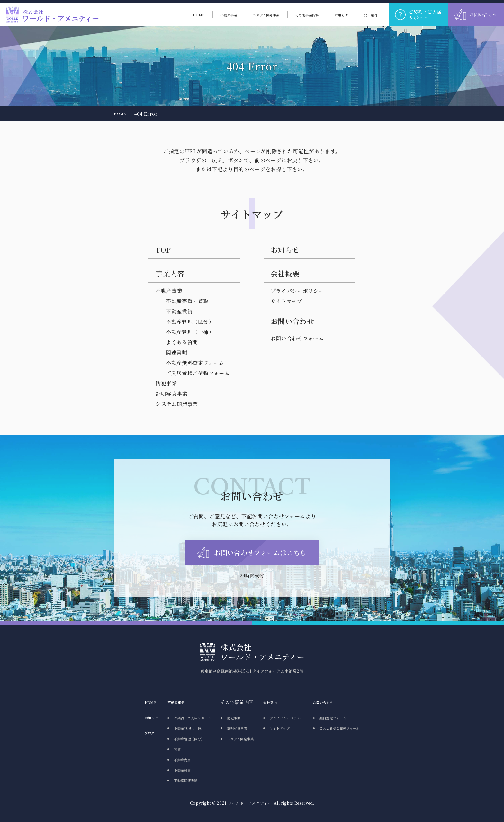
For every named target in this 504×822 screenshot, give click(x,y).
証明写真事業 (172, 394)
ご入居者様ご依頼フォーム (198, 373)
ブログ (122, 732)
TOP (163, 250)
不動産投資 (179, 311)
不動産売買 (161, 759)
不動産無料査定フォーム (195, 363)
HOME (121, 114)
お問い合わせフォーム (297, 338)
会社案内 (273, 702)
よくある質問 (182, 342)
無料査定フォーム (352, 718)
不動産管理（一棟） (190, 332)
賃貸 (154, 749)
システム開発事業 (177, 404)
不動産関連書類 (166, 780)
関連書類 (177, 352)
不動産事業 (169, 291)
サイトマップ (286, 301)
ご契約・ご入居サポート (175, 718)
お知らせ (285, 250)
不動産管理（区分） (190, 322)
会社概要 (285, 273)
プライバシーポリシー (297, 291)
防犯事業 (166, 383)
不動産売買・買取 (187, 301)
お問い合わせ (341, 702)
